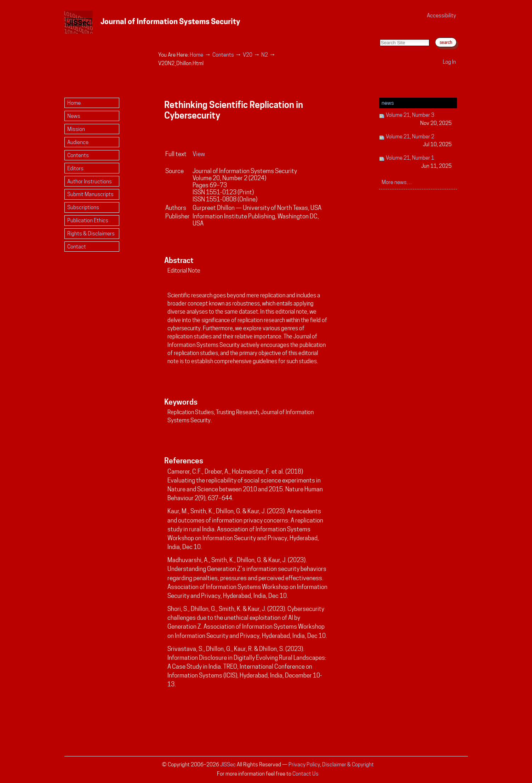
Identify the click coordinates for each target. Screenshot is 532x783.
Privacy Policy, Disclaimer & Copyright (331, 764)
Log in (449, 62)
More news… (397, 182)
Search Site (380, 32)
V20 (248, 55)
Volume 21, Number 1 (415, 162)
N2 (265, 55)
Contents (223, 55)
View (199, 154)
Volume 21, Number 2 (415, 141)
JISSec (228, 764)
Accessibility (441, 15)
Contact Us (305, 774)
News (388, 103)
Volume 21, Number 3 (415, 119)
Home (196, 55)
